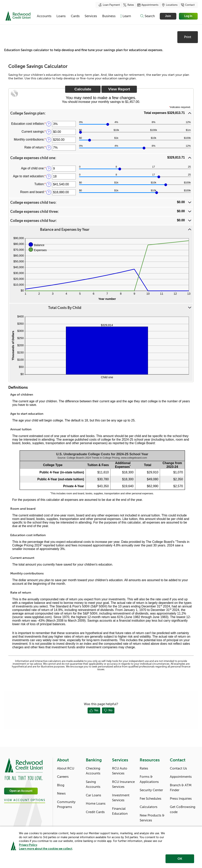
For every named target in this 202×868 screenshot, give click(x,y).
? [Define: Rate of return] (49, 148)
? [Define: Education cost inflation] (49, 124)
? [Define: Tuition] (49, 184)
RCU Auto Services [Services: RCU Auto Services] (120, 771)
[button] (101, 113)
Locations (170, 5)
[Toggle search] (147, 16)
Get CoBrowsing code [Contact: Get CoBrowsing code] (183, 809)
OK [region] (180, 859)
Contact (188, 5)
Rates (129, 5)
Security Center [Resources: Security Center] (151, 790)
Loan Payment (109, 5)
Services (91, 16)
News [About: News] (61, 793)
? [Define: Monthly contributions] (49, 140)
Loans (61, 16)
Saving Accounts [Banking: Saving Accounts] (93, 784)
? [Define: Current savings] (49, 132)
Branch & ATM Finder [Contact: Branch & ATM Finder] (181, 788)
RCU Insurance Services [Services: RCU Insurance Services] (123, 784)
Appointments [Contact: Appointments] (181, 777)
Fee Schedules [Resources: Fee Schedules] (151, 799)
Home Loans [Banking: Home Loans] (96, 804)
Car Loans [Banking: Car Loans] (94, 795)
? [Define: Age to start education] (49, 176)
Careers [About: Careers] (63, 777)
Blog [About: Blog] (61, 785)
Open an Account (21, 791)
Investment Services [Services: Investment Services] (121, 798)
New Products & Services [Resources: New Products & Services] (152, 818)
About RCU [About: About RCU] (66, 768)
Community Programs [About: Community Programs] (66, 805)
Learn (127, 16)
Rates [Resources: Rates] (144, 768)
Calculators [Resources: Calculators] (149, 807)
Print (188, 37)
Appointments (148, 5)
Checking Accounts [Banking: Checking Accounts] (93, 771)
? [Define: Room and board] (49, 192)
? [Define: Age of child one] (49, 169)
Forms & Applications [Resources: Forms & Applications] (149, 779)
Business (109, 16)
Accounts (44, 16)
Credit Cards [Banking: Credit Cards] (95, 812)
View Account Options (25, 800)
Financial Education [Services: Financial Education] (120, 811)
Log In (188, 16)
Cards (75, 16)
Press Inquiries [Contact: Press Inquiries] (181, 799)
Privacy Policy (28, 845)
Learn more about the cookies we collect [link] (46, 849)
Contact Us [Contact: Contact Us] (178, 768)
